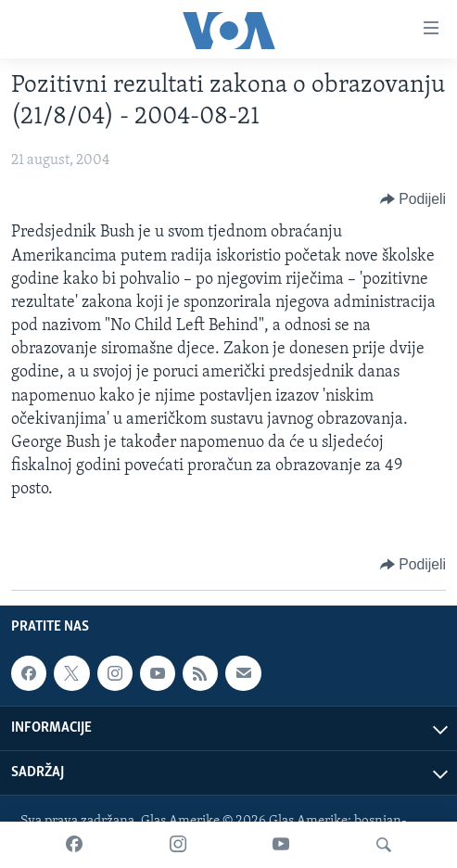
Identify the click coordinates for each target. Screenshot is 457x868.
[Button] (413, 199)
